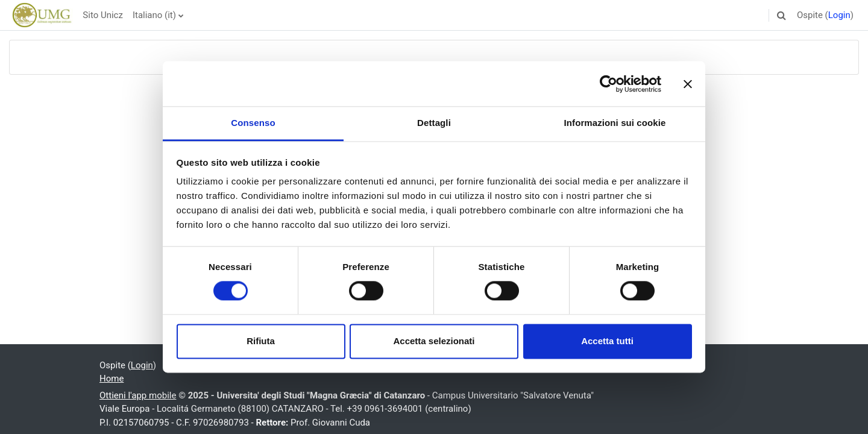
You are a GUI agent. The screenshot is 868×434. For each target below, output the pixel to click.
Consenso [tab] (253, 123)
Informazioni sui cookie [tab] (615, 123)
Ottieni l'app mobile (138, 395)
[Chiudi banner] (688, 84)
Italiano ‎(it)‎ (154, 15)
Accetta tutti (607, 341)
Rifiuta (261, 341)
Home (112, 379)
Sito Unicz (103, 15)
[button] (782, 15)
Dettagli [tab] (434, 123)
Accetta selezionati (434, 341)
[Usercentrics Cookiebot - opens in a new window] (609, 84)
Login (839, 15)
